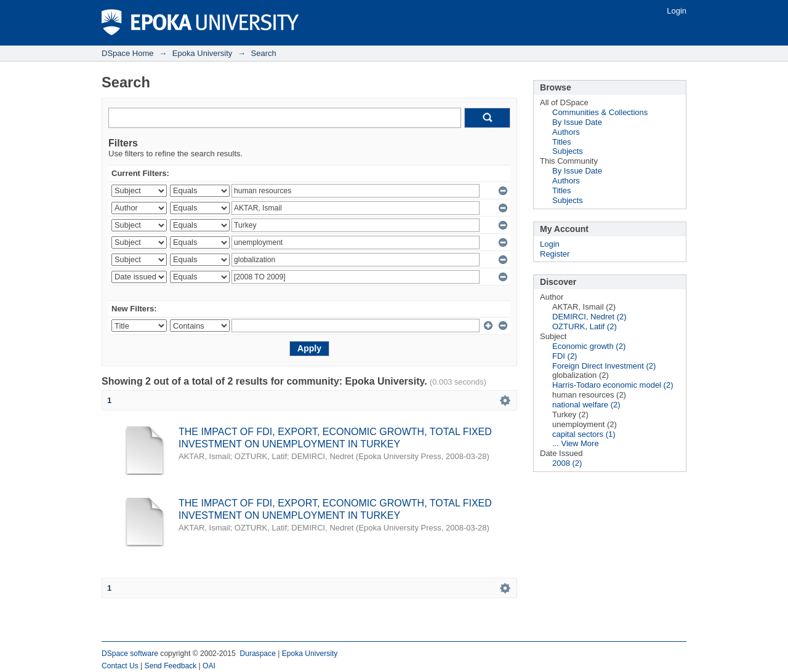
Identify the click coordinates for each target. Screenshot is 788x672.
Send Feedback (171, 666)
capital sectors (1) (584, 434)
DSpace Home (128, 53)
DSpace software (130, 654)
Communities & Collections (600, 112)
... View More (576, 443)
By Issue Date (577, 122)
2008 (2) (567, 463)
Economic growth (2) (589, 346)
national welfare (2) (586, 405)
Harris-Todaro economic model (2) (613, 385)
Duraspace (257, 654)
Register (555, 254)
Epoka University (203, 53)
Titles (562, 142)
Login (677, 11)
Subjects (568, 151)
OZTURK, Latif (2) (585, 326)
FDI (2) (565, 356)
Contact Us (120, 666)
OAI (209, 666)
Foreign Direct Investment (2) (604, 366)
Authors (566, 132)
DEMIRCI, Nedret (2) (589, 317)
